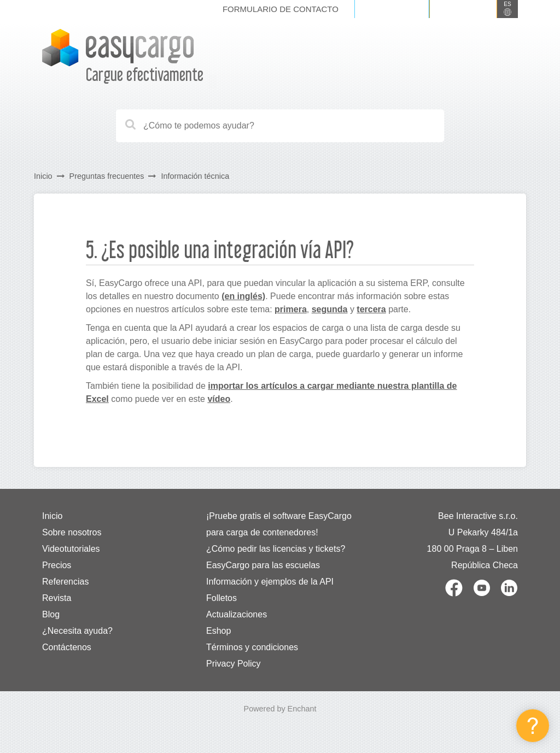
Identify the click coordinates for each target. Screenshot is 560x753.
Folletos (221, 598)
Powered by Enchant (280, 709)
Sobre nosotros (72, 532)
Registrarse (463, 9)
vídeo (219, 399)
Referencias (65, 582)
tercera (371, 309)
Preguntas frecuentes (107, 176)
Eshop (218, 631)
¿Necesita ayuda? (77, 631)
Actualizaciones (237, 614)
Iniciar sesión (392, 9)
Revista (57, 598)
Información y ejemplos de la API (270, 582)
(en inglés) (243, 296)
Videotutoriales (71, 549)
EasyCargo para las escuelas (263, 565)
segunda (330, 309)
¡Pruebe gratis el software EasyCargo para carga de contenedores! (279, 524)
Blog (51, 614)
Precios (57, 565)
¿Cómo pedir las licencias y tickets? (276, 549)
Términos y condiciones (252, 647)
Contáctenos (67, 647)
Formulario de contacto (281, 9)
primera (291, 309)
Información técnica (195, 176)
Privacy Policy (234, 664)
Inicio (43, 176)
